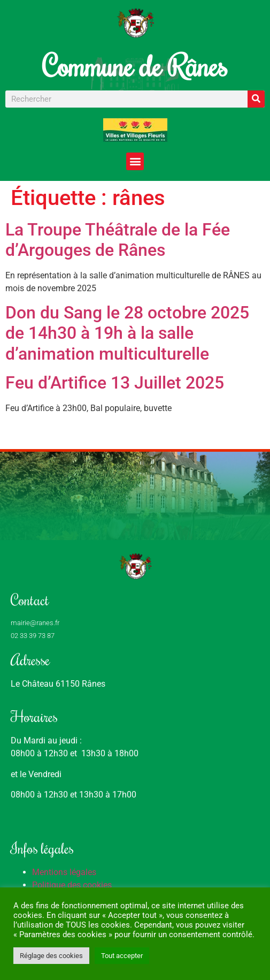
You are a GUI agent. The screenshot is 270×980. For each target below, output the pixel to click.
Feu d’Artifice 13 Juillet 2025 (115, 383)
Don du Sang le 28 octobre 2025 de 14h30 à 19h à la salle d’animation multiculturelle (127, 333)
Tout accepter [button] (122, 956)
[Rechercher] (256, 99)
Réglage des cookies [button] (51, 956)
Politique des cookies (72, 885)
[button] (135, 161)
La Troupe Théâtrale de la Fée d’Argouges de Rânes (118, 240)
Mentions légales (64, 872)
